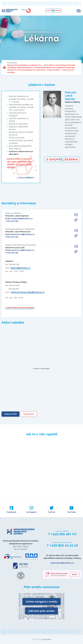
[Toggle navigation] (79, 10)
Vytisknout (29, 414)
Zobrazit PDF (10, 414)
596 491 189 (13, 221)
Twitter (51, 510)
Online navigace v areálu (42, 602)
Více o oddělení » (26, 178)
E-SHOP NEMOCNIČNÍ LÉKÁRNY (20, 308)
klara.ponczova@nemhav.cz (21, 250)
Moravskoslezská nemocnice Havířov (37, 32)
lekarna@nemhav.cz (21, 268)
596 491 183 (13, 237)
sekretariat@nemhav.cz (62, 563)
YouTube (71, 510)
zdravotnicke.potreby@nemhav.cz (28, 292)
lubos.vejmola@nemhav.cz (20, 218)
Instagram (31, 510)
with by (42, 639)
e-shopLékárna (54, 11)
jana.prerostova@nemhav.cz (21, 234)
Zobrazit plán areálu (42, 611)
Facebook (12, 510)
